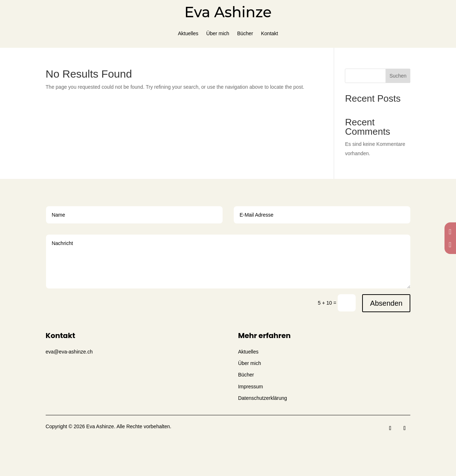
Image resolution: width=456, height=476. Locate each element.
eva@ (69, 352)
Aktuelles (188, 34)
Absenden (386, 303)
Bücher (245, 34)
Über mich (218, 34)
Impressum (250, 387)
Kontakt (270, 34)
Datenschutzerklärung (263, 398)
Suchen (398, 76)
